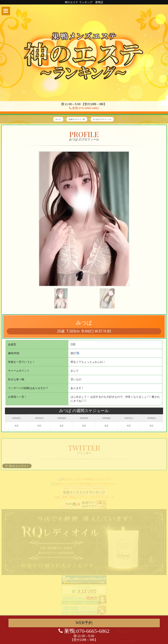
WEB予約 (84, 623)
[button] (6, 11)
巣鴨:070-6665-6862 (84, 108)
